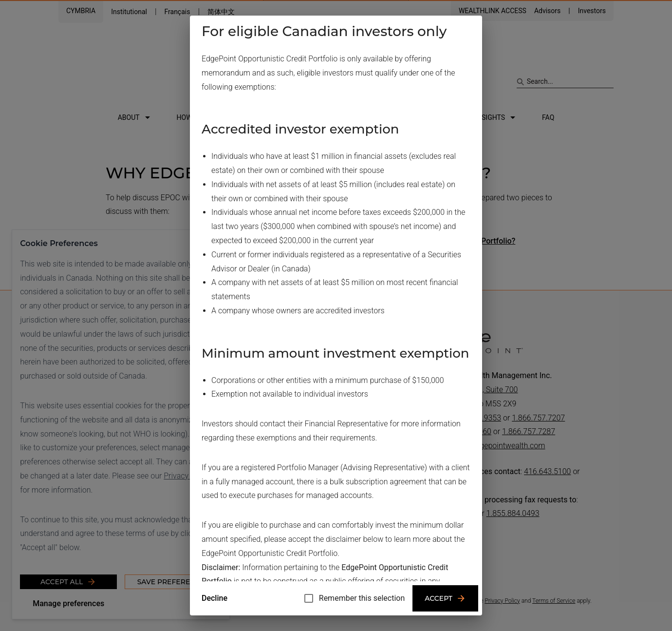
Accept (445, 598)
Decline (215, 598)
